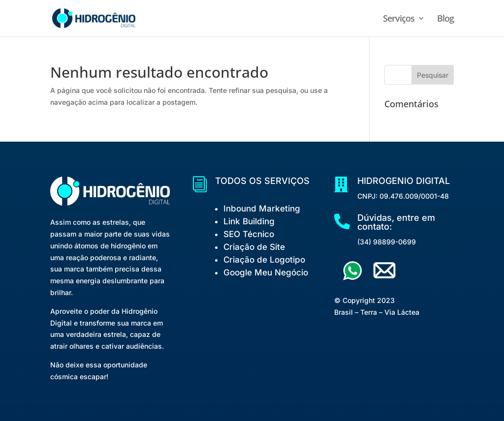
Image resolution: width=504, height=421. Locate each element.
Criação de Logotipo (264, 260)
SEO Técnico (249, 234)
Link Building (249, 221)
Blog (445, 19)
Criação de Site (254, 247)
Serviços (399, 19)
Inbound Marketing (262, 209)
